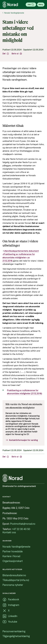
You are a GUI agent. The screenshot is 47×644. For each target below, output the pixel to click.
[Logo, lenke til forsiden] (10, 5)
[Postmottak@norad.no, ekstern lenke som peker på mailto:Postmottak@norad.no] (23, 524)
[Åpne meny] (41, 5)
